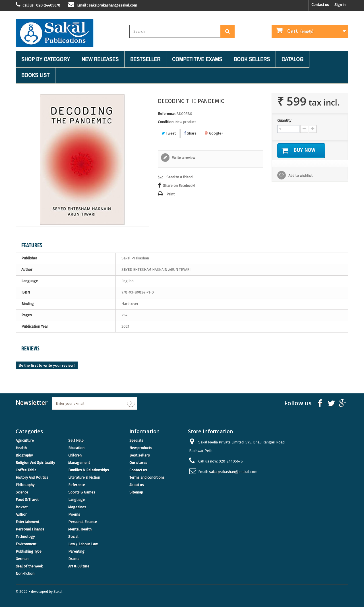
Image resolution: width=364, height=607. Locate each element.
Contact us (320, 5)
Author (21, 514)
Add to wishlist (300, 176)
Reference (77, 485)
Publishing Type (29, 551)
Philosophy (25, 485)
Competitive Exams (197, 59)
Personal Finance (83, 522)
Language (76, 500)
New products (141, 448)
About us (137, 485)
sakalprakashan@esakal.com (233, 472)
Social (73, 537)
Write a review (183, 158)
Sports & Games (82, 492)
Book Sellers (252, 59)
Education (76, 448)
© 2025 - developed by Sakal (39, 591)
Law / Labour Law (83, 544)
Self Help (76, 440)
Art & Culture (79, 566)
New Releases (100, 59)
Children (75, 455)
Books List (35, 75)
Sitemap (136, 492)
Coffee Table (26, 470)
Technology (25, 537)
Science (22, 492)
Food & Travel (27, 500)
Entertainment (27, 522)
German (22, 559)
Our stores (138, 463)
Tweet (169, 133)
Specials (136, 440)
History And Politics (32, 477)
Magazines (77, 507)
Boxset (22, 507)
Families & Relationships (89, 470)
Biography (24, 455)
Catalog (292, 59)
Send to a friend (179, 177)
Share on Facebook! (179, 186)
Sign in (340, 5)
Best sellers (140, 455)
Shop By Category (46, 59)
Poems (74, 514)
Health (21, 448)
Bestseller (145, 59)
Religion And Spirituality (35, 463)
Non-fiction (25, 574)
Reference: (167, 114)
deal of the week (29, 566)
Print (170, 194)
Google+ (214, 133)
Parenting (76, 551)
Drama (74, 559)
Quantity (284, 120)
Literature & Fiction (84, 477)
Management (79, 463)
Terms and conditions (147, 477)
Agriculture (25, 440)
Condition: (166, 122)
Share (190, 133)
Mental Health (80, 529)
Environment (26, 544)
